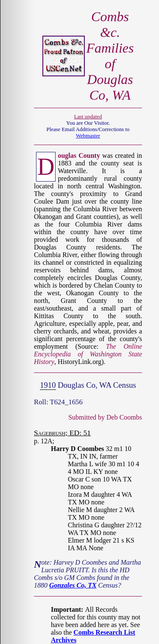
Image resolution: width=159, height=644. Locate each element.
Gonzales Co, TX (73, 585)
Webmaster (88, 136)
